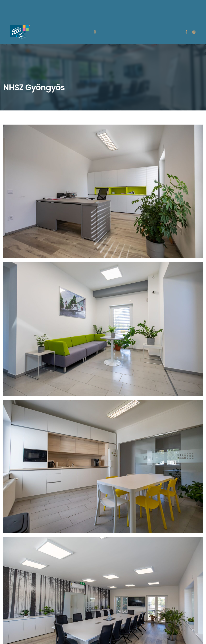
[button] (95, 32)
